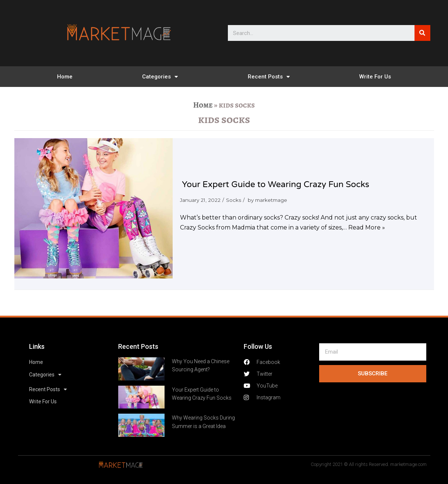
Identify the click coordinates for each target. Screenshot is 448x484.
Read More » (367, 227)
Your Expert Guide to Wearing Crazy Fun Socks (276, 185)
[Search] (422, 33)
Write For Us (375, 77)
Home (65, 77)
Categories (160, 77)
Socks (234, 200)
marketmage (271, 200)
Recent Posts (269, 77)
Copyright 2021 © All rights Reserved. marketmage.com (369, 464)
